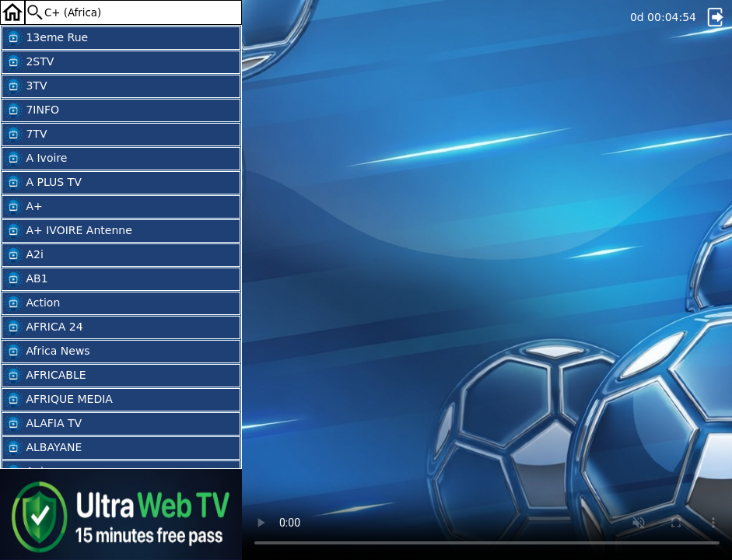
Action (32, 303)
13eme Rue (46, 38)
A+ (23, 207)
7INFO (32, 110)
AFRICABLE (45, 376)
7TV (26, 135)
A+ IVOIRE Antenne (68, 231)
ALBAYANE (43, 448)
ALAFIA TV (43, 424)
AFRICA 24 (44, 327)
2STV (29, 62)
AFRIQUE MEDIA (58, 400)
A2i (24, 255)
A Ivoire (35, 159)
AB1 (26, 279)
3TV (26, 86)
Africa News (47, 352)
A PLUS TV (43, 183)
